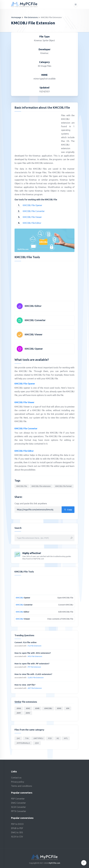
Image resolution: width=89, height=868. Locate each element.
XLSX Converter (18, 807)
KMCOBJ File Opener (32, 205)
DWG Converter (18, 803)
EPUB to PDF (17, 828)
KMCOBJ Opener (34, 349)
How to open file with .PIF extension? (32, 664)
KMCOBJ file (22, 486)
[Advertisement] (37, 132)
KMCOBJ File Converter (34, 211)
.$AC (18, 738)
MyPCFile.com (54, 863)
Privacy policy (18, 782)
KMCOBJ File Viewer (32, 217)
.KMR (37, 708)
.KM (68, 708)
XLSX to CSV (17, 837)
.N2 (58, 738)
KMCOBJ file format (63, 486)
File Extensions (31, 17)
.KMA (19, 708)
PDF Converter (18, 799)
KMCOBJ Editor (33, 306)
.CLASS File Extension (35, 677)
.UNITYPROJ (38, 738)
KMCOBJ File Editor (32, 223)
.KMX (59, 708)
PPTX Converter (19, 811)
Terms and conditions (22, 786)
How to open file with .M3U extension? (33, 653)
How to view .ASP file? (25, 685)
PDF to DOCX (17, 824)
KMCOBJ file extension (41, 486)
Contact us (16, 778)
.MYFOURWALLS (23, 743)
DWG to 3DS (17, 832)
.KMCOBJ (48, 708)
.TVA (27, 738)
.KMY (19, 713)
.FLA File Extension (34, 646)
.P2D (50, 738)
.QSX (37, 743)
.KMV (28, 713)
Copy (68, 510)
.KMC (28, 708)
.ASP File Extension (35, 688)
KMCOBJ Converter (35, 320)
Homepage (16, 17)
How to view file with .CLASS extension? (33, 674)
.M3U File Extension (35, 656)
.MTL (66, 738)
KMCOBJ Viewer (34, 334)
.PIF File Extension (34, 667)
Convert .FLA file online (26, 642)
